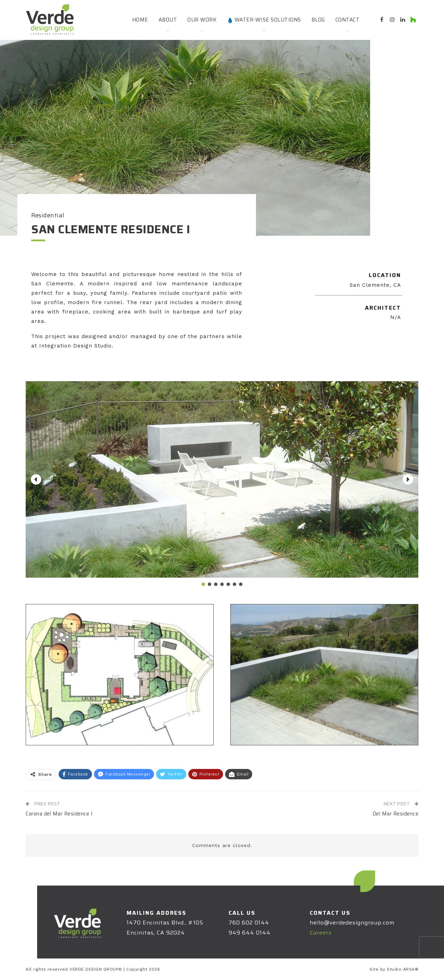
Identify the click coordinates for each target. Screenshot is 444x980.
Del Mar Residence (396, 814)
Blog (318, 20)
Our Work (202, 20)
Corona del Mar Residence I (59, 814)
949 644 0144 (250, 933)
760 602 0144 (249, 923)
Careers (321, 933)
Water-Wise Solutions (264, 20)
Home (140, 20)
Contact (348, 20)
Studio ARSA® (403, 969)
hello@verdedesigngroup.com (352, 923)
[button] (36, 479)
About (168, 20)
